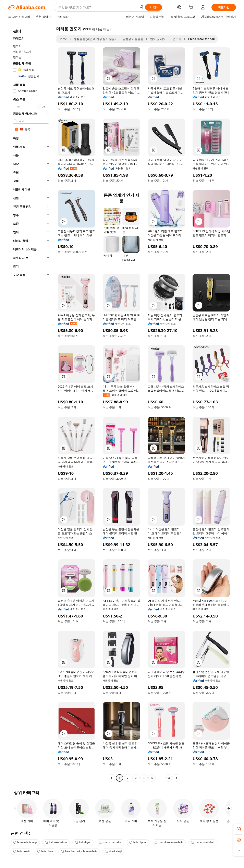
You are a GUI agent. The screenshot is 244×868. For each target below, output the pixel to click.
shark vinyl (113, 851)
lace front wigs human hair (79, 851)
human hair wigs (25, 842)
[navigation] (31, 404)
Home (63, 39)
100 (168, 778)
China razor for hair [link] (202, 39)
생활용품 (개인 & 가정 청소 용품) (95, 39)
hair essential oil (203, 842)
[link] (239, 829)
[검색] (154, 7)
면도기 (177, 39)
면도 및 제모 (158, 39)
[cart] (192, 8)
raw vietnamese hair (169, 842)
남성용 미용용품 (133, 39)
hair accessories (110, 842)
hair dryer (83, 842)
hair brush (21, 851)
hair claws (45, 851)
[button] (141, 7)
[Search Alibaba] (97, 7)
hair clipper (138, 842)
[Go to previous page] (111, 778)
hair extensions (56, 842)
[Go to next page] (176, 778)
